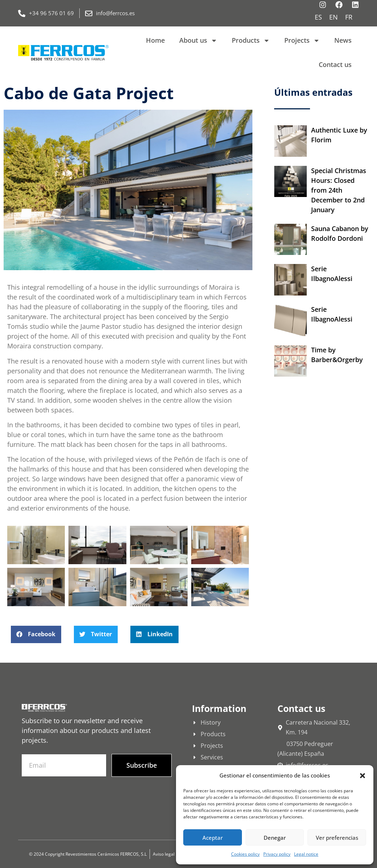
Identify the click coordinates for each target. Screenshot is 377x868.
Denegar (275, 838)
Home (155, 40)
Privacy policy (277, 854)
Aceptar (213, 838)
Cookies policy (245, 854)
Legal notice (306, 854)
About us (198, 41)
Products (251, 41)
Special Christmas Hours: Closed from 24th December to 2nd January (339, 190)
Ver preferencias (337, 838)
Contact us (335, 64)
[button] (363, 776)
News (343, 40)
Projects (302, 41)
